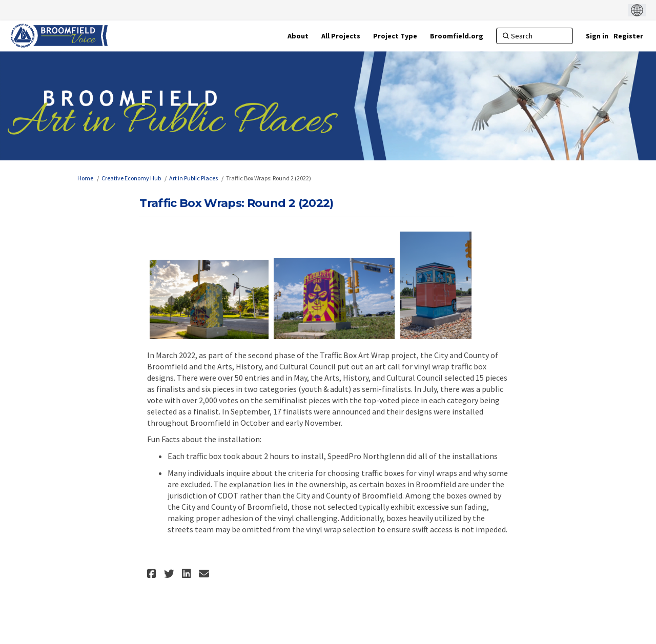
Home (85, 178)
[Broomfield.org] (457, 36)
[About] (298, 36)
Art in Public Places (193, 178)
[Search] (535, 36)
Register (628, 36)
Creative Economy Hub (131, 178)
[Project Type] (395, 36)
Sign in (597, 36)
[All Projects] (341, 36)
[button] (153, 574)
